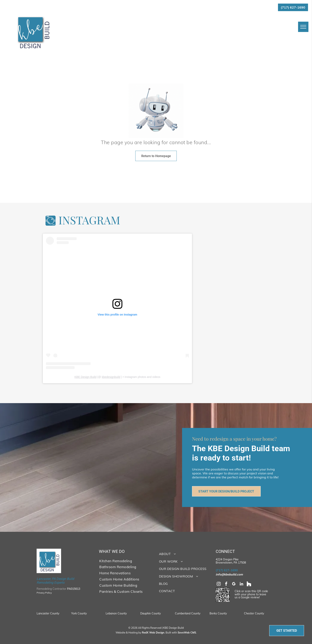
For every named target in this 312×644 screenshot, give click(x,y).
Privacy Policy (44, 593)
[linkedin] (241, 584)
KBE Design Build (85, 377)
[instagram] (219, 584)
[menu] (303, 27)
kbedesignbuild (111, 377)
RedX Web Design (153, 632)
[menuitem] (125, 561)
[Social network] (249, 584)
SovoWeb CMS (187, 632)
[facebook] (226, 584)
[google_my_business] (234, 584)
